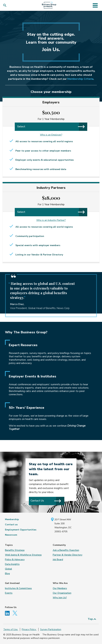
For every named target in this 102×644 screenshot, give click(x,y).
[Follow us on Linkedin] (8, 613)
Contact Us (46, 501)
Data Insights (12, 564)
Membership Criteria (80, 79)
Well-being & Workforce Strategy (23, 555)
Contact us (11, 525)
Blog (7, 573)
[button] (6, 5)
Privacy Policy (29, 629)
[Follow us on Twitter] (16, 613)
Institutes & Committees (18, 588)
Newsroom (11, 535)
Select (51, 127)
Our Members (60, 588)
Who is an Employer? (51, 135)
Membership (12, 519)
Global (8, 569)
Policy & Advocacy (15, 560)
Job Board (58, 560)
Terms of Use (11, 629)
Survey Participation (51, 629)
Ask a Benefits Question (66, 550)
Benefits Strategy (15, 550)
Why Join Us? (60, 598)
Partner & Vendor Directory (68, 555)
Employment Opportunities (21, 530)
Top (92, 619)
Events (9, 593)
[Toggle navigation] (95, 5)
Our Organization (62, 593)
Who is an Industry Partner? (51, 220)
